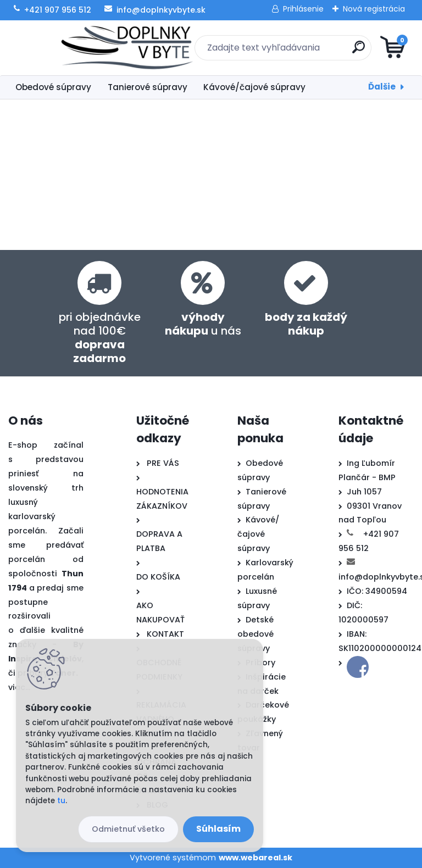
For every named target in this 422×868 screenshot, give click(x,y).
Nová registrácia (374, 9)
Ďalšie (382, 87)
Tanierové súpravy (148, 87)
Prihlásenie (303, 9)
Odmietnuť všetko (128, 829)
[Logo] (76, 48)
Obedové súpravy (53, 87)
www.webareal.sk (256, 858)
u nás (203, 324)
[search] (343, 51)
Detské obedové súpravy (256, 634)
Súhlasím (218, 829)
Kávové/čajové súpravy (254, 87)
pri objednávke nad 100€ (100, 338)
